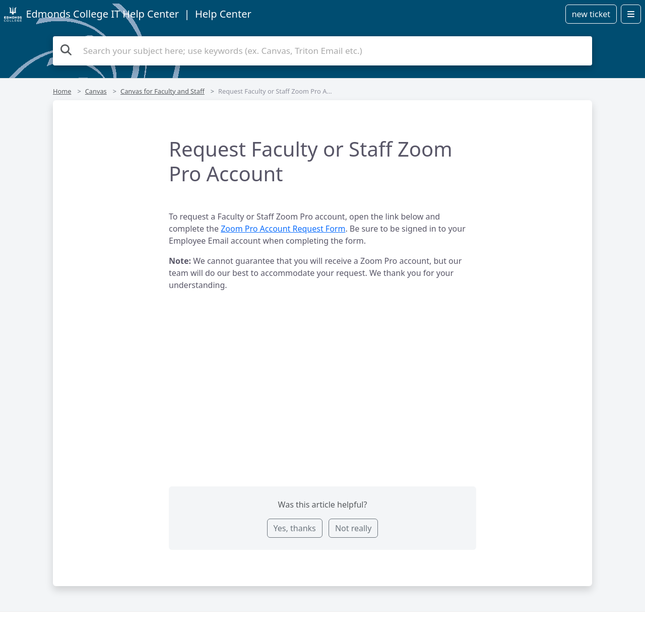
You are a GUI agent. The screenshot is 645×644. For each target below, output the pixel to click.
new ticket (591, 14)
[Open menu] (631, 14)
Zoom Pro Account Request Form (283, 229)
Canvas (96, 91)
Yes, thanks (295, 528)
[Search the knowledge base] (322, 51)
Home (62, 91)
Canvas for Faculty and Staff (163, 91)
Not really (353, 528)
